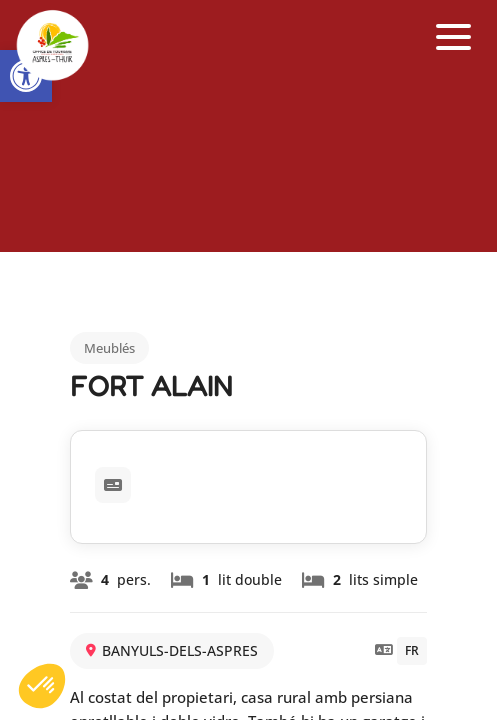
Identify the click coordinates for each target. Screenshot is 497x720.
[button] (454, 37)
